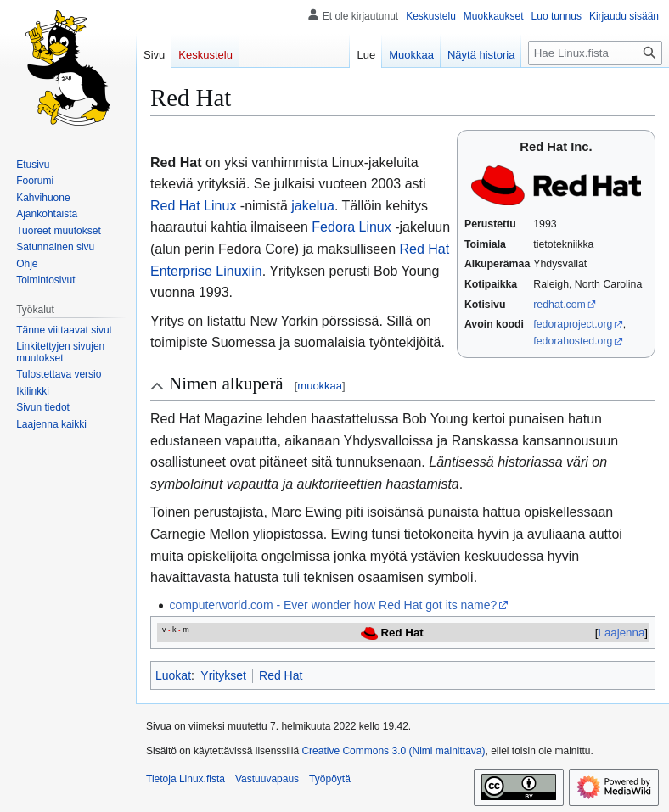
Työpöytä (330, 779)
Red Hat (281, 675)
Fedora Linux (351, 227)
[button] (51, 424)
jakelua (313, 206)
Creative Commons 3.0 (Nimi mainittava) (393, 751)
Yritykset (223, 675)
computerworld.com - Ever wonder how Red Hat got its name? (333, 605)
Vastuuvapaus (267, 779)
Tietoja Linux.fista (186, 779)
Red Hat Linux (193, 206)
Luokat (173, 675)
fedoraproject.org (573, 324)
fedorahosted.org (573, 341)
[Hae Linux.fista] (595, 53)
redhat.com (559, 305)
